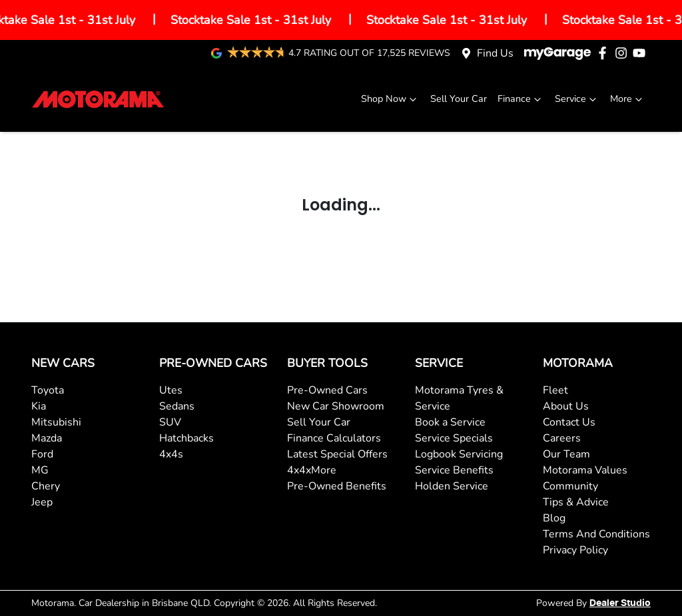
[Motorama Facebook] (605, 53)
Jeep (42, 502)
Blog (554, 518)
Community (570, 486)
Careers (562, 438)
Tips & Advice (576, 502)
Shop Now (390, 99)
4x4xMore (312, 470)
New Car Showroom (336, 406)
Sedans (177, 406)
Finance (521, 99)
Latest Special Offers (337, 454)
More (628, 99)
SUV (170, 422)
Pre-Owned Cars (327, 390)
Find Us (495, 53)
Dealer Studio (620, 603)
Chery (46, 486)
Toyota (48, 390)
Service (577, 99)
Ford (42, 454)
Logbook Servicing (459, 454)
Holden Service (452, 486)
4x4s (171, 454)
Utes (171, 390)
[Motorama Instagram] (624, 53)
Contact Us (569, 422)
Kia (39, 406)
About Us (566, 406)
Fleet (555, 390)
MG (40, 470)
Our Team (566, 454)
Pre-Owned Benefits (337, 486)
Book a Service (450, 422)
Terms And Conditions (596, 534)
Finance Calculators (334, 438)
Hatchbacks (186, 438)
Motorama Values (585, 470)
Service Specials (454, 438)
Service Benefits (454, 470)
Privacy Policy (575, 550)
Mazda (47, 438)
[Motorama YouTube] (642, 53)
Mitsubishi (56, 422)
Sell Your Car (459, 99)
